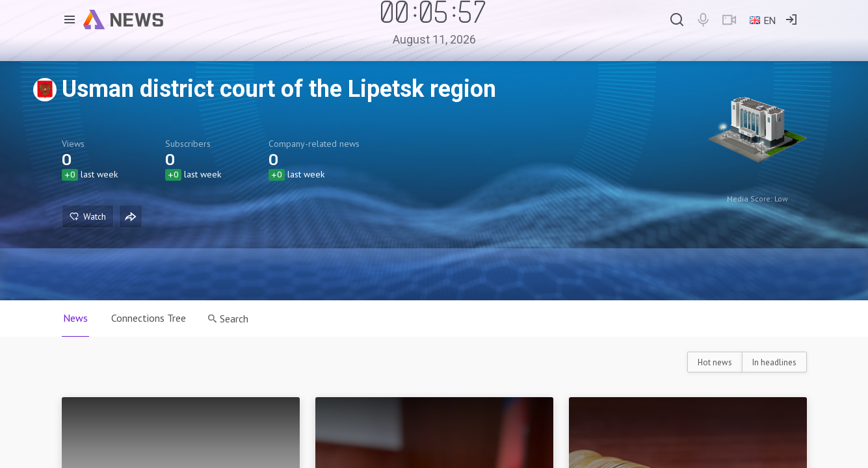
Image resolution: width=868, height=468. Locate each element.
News (75, 318)
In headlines (774, 362)
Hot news (715, 362)
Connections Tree (149, 318)
